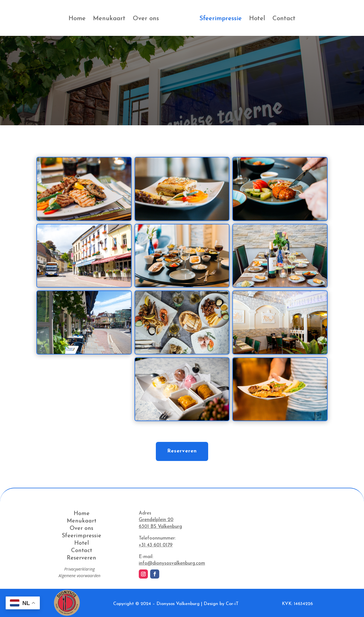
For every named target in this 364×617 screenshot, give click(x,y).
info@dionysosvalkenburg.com (172, 563)
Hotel (257, 19)
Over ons (146, 19)
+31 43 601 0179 (156, 545)
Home (77, 19)
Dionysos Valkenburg (178, 604)
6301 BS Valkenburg (160, 527)
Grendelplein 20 (156, 520)
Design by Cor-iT (221, 604)
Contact (284, 19)
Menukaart (109, 19)
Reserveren (182, 451)
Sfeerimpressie (221, 19)
